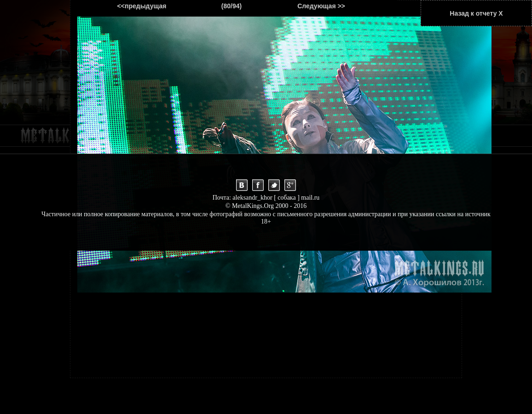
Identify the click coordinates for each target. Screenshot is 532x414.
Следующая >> (321, 6)
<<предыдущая (142, 6)
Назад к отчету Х (476, 13)
